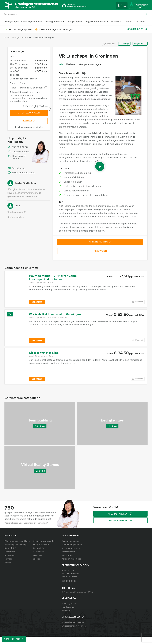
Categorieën (39, 556)
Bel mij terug (16, 176)
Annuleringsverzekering (16, 552)
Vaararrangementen (71, 556)
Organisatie (10, 559)
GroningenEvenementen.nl (39, 6)
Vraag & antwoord (41, 552)
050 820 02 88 (135, 36)
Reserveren (29, 129)
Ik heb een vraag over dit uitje (29, 135)
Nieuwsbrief (10, 556)
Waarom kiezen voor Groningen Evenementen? (26, 530)
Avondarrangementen (72, 552)
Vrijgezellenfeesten (98, 22)
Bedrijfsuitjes (11, 22)
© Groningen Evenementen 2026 (77, 600)
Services (8, 566)
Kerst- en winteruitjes (71, 566)
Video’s (8, 570)
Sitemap (37, 566)
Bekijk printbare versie (21, 181)
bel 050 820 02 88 (121, 528)
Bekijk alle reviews (18, 225)
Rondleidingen (68, 614)
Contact (132, 22)
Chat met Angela (18, 160)
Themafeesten (68, 559)
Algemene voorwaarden (44, 549)
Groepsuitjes (75, 22)
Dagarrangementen (71, 549)
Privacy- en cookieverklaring (17, 549)
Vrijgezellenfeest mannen (73, 630)
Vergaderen (67, 563)
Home (7, 45)
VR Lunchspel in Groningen (41, 45)
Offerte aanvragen (29, 121)
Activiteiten (9, 563)
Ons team (10, 29)
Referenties (38, 559)
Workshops (67, 618)
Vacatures (38, 563)
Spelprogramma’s (31, 22)
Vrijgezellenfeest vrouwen (74, 633)
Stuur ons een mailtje (17, 165)
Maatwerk (119, 22)
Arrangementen (54, 22)
